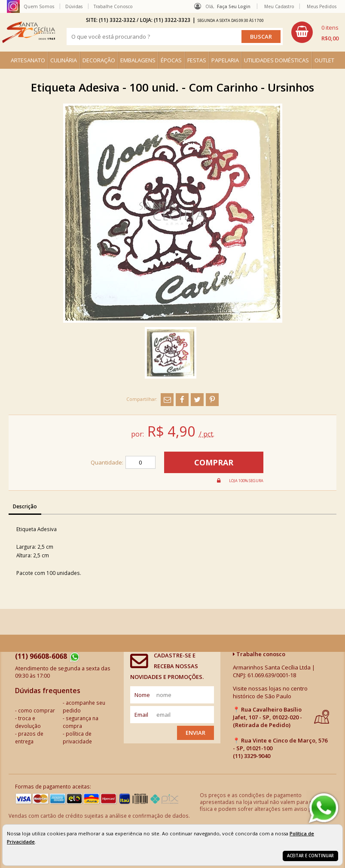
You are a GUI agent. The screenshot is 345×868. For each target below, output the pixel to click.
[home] (29, 32)
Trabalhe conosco (259, 654)
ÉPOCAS (171, 60)
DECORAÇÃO (99, 60)
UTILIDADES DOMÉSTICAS (276, 60)
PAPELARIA (225, 60)
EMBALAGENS (138, 60)
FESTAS (197, 60)
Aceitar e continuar (310, 856)
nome (142, 695)
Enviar (195, 733)
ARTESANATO (28, 60)
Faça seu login (234, 6)
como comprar (37, 710)
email (141, 715)
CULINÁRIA (64, 60)
